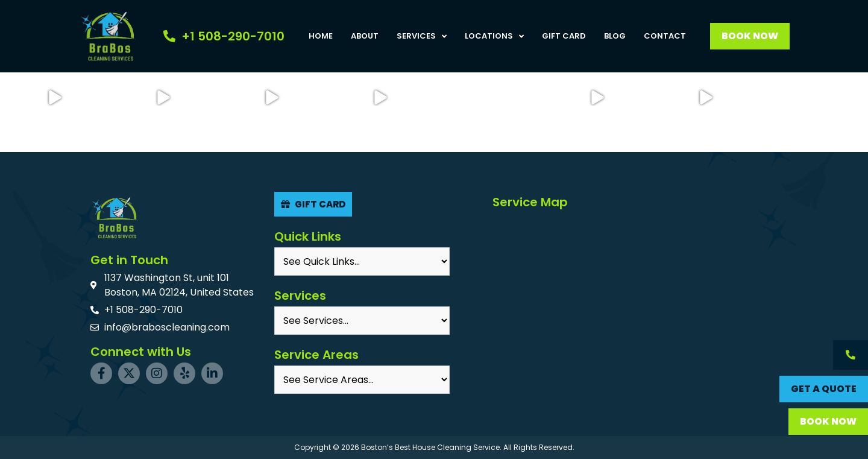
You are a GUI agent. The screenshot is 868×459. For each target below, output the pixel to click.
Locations (494, 36)
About (365, 36)
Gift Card (564, 36)
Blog (615, 36)
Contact (665, 36)
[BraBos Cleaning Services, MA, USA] (633, 303)
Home (321, 36)
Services (422, 36)
